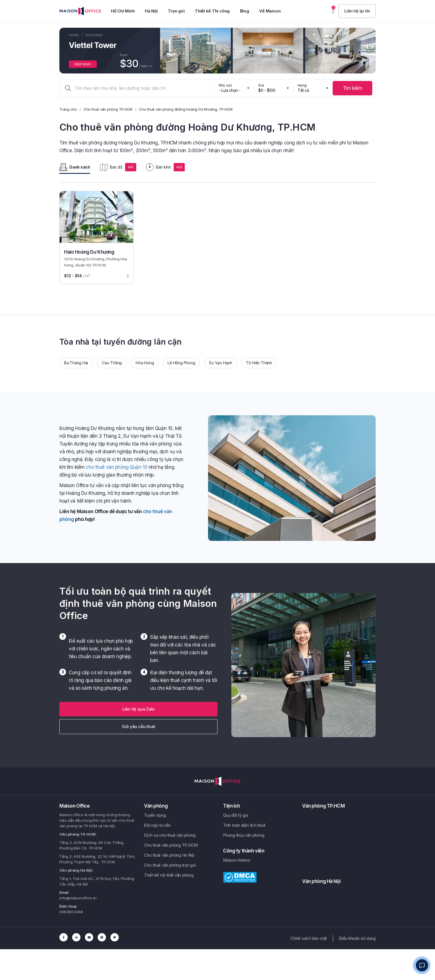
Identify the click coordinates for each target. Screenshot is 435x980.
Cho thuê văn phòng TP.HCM (108, 109)
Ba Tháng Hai (76, 363)
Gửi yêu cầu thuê (138, 726)
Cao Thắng (112, 363)
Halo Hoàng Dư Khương (89, 252)
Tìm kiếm (353, 88)
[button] (357, 11)
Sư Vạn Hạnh (220, 363)
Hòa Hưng (145, 363)
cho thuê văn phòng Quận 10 (117, 467)
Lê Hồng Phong (181, 363)
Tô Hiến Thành (259, 363)
